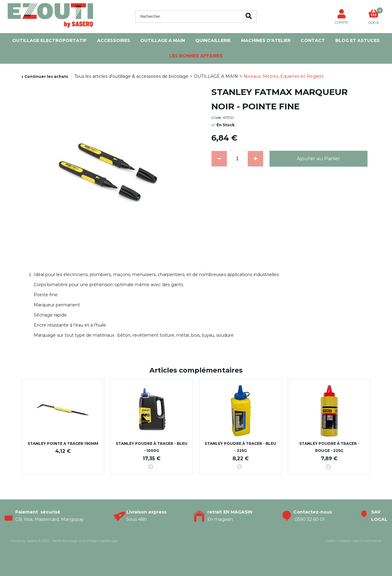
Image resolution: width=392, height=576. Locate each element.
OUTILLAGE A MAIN (163, 40)
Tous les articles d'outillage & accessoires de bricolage (131, 76)
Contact (313, 40)
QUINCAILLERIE (213, 40)
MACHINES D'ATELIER (266, 40)
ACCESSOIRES (114, 40)
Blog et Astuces (358, 40)
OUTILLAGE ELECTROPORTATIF (49, 40)
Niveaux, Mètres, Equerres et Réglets (283, 76)
